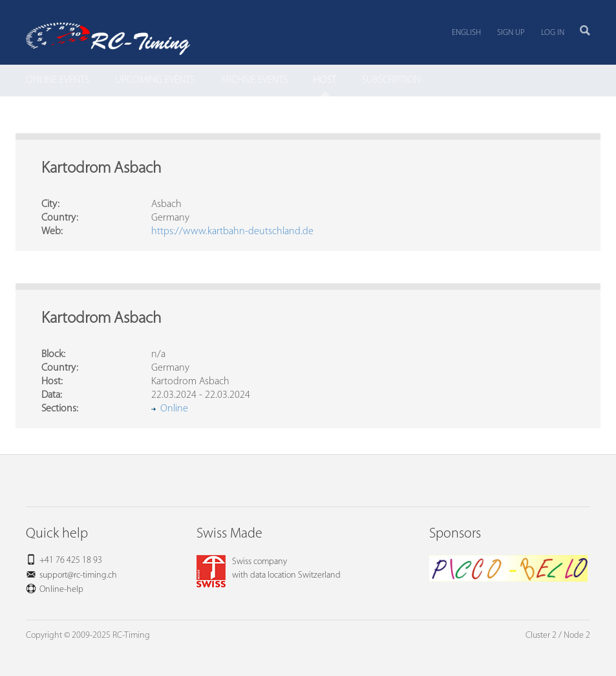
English (466, 33)
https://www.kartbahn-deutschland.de (232, 232)
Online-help (61, 590)
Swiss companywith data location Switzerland (269, 569)
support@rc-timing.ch (78, 575)
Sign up (511, 33)
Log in (553, 33)
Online (174, 409)
